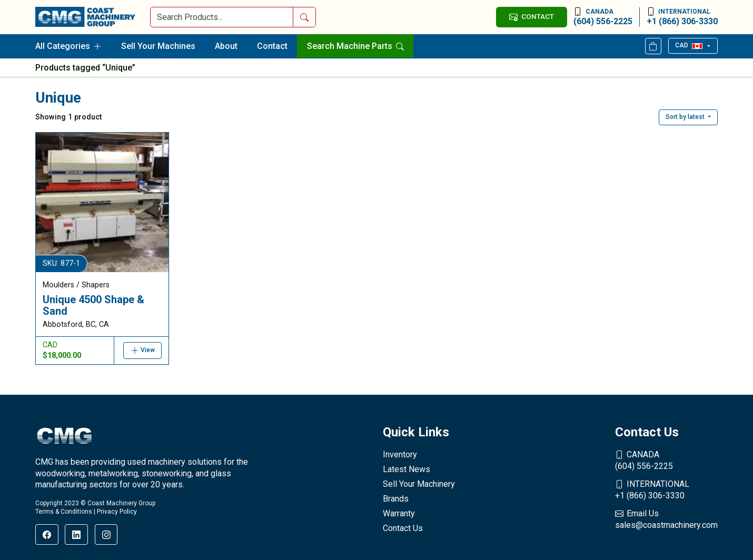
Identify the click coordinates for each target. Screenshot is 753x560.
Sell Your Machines (158, 46)
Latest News (407, 469)
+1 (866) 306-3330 (682, 17)
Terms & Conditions (64, 512)
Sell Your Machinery (419, 484)
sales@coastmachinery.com (666, 519)
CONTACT (531, 17)
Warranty (399, 513)
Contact (272, 46)
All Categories (68, 46)
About (226, 46)
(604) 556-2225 (603, 17)
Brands (396, 499)
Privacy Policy (117, 512)
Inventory (400, 454)
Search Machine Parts (355, 46)
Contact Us (403, 528)
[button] (688, 117)
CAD (688, 45)
